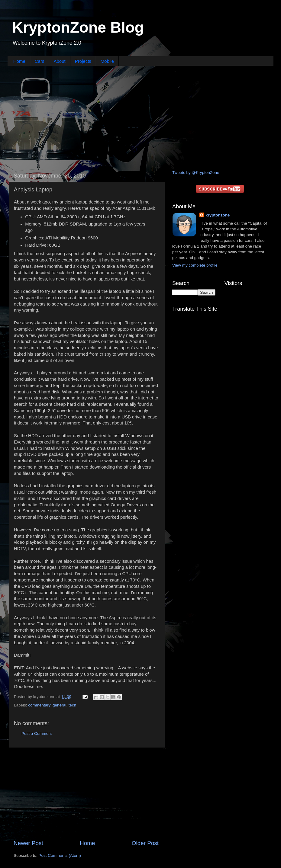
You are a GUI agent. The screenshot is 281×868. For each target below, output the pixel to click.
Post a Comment (37, 733)
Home (19, 61)
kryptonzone (218, 215)
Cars (40, 61)
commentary (39, 705)
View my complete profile (195, 265)
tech (73, 705)
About (59, 61)
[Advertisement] (140, 117)
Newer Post (28, 843)
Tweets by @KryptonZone (196, 173)
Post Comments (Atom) (60, 855)
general (59, 705)
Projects (83, 61)
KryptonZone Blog (78, 27)
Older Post (145, 843)
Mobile (107, 61)
